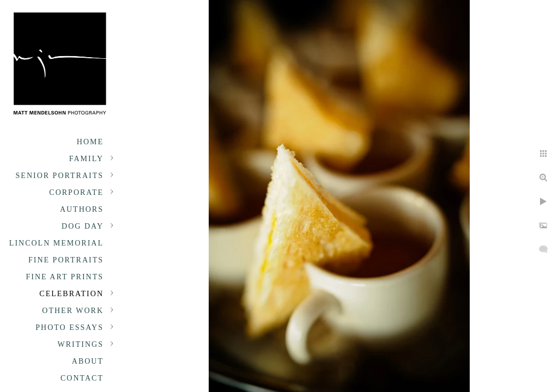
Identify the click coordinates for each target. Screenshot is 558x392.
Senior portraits (60, 176)
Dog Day (83, 226)
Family (86, 159)
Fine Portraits (66, 260)
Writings (81, 344)
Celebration (71, 294)
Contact (82, 378)
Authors (82, 209)
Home (90, 142)
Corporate (76, 192)
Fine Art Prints (65, 277)
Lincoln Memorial (56, 243)
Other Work (73, 311)
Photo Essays (69, 327)
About (88, 361)
